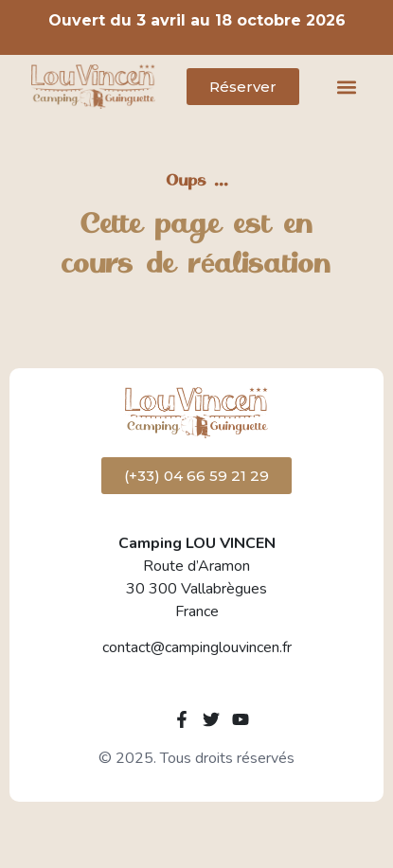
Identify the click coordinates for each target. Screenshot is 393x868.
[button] (346, 87)
